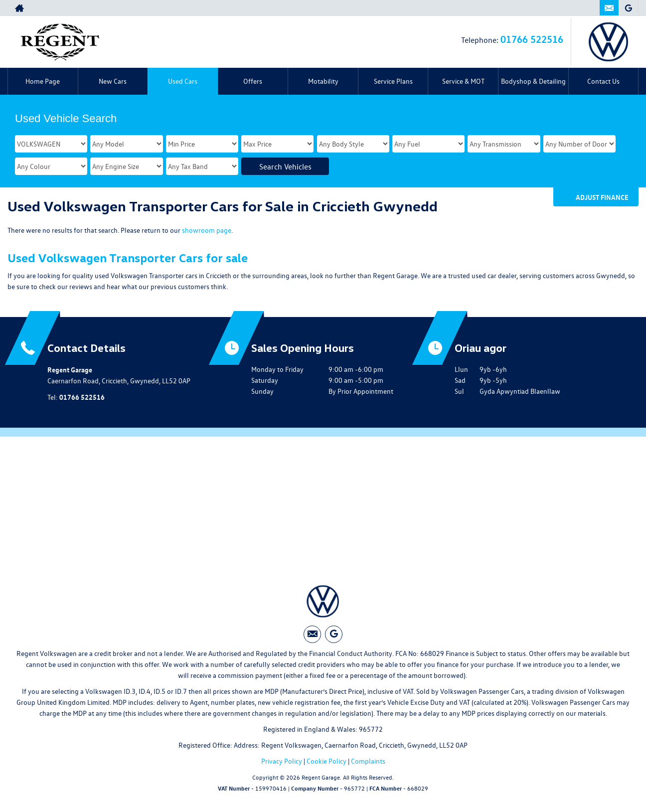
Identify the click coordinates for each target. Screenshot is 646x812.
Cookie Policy (326, 761)
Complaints (368, 761)
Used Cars (183, 81)
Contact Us (603, 81)
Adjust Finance (602, 197)
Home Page (43, 81)
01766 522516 (532, 39)
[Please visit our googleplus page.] (628, 8)
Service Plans (393, 81)
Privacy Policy (282, 761)
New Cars (113, 81)
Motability (323, 81)
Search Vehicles (285, 166)
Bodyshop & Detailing (533, 81)
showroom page (207, 230)
